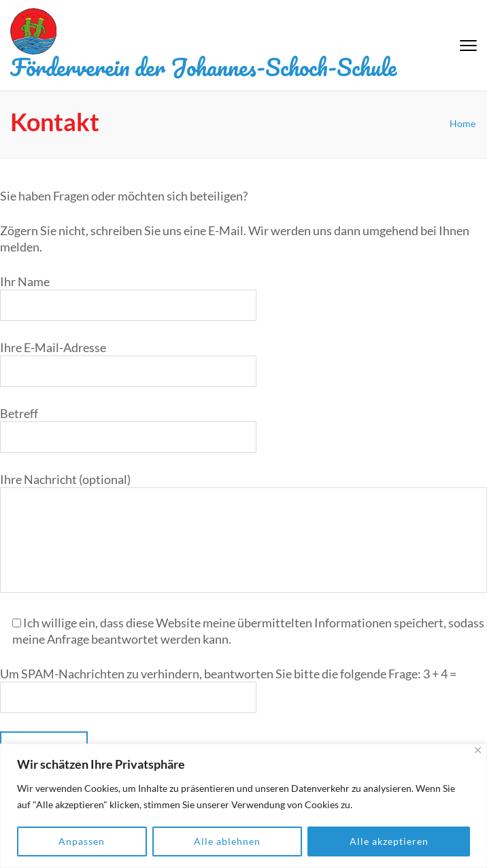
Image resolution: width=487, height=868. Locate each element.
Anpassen (82, 841)
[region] (244, 806)
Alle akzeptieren (389, 841)
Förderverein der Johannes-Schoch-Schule (203, 67)
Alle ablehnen (227, 841)
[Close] (478, 750)
